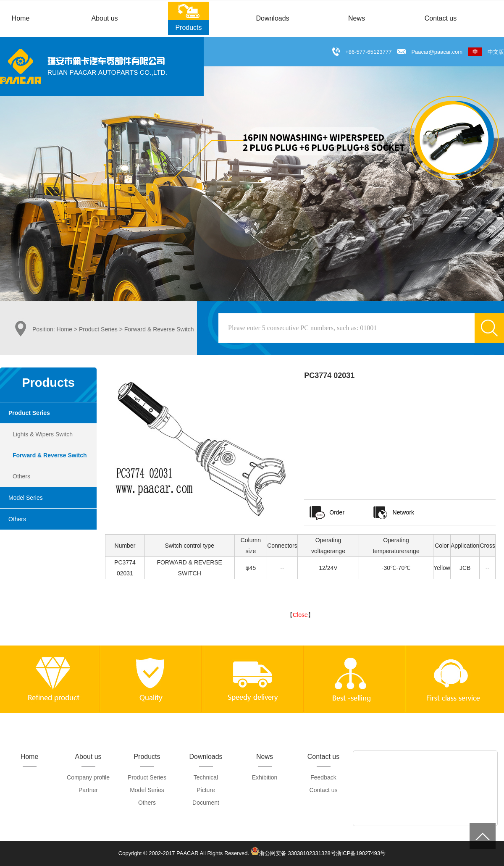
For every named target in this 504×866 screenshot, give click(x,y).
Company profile (88, 777)
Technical (206, 777)
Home (64, 329)
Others (21, 476)
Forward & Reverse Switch (50, 455)
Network (393, 512)
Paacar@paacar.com (437, 52)
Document (206, 803)
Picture (206, 790)
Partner (88, 790)
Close (300, 615)
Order (326, 512)
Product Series (98, 329)
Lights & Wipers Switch (43, 434)
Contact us (324, 790)
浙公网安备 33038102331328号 (293, 851)
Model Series (26, 498)
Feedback (323, 777)
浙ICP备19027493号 (361, 853)
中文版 (486, 52)
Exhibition (265, 777)
